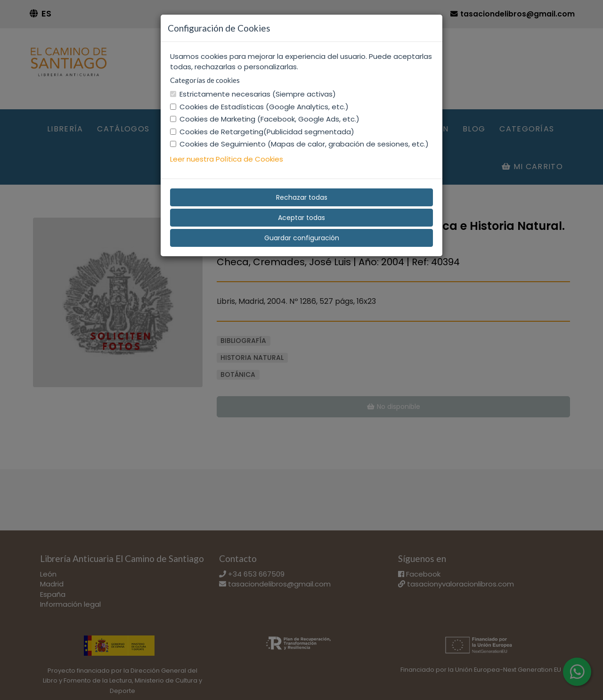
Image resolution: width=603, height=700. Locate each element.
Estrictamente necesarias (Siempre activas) (253, 94)
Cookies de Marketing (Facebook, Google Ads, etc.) (265, 119)
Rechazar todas (302, 197)
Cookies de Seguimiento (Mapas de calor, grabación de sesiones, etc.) (299, 144)
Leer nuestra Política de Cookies (227, 159)
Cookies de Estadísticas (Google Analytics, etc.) (259, 107)
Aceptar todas (301, 218)
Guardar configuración (302, 238)
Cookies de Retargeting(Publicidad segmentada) (262, 132)
